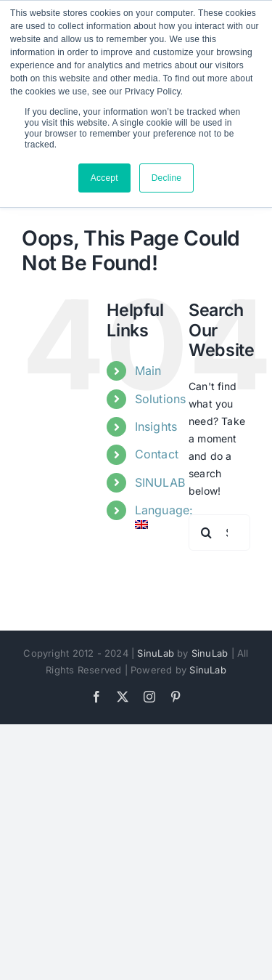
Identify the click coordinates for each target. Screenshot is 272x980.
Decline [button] (167, 178)
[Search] (207, 532)
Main (148, 370)
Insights (156, 426)
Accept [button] (104, 178)
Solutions (161, 399)
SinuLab (155, 653)
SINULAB (160, 482)
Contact (157, 454)
